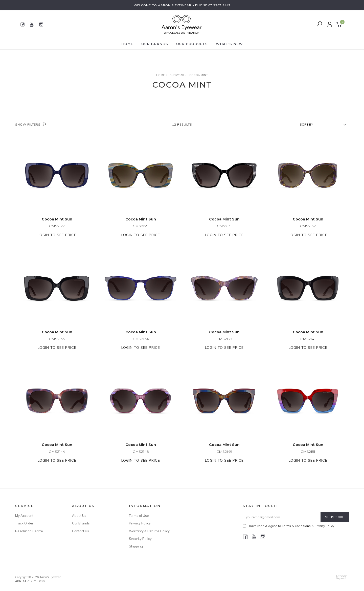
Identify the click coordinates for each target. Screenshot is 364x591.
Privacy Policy (140, 523)
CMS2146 (141, 457)
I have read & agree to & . (289, 526)
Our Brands (155, 44)
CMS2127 (57, 227)
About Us (79, 516)
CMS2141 (308, 345)
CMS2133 (57, 345)
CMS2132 (308, 227)
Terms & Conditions (296, 526)
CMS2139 (224, 345)
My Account (24, 516)
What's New (229, 44)
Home (127, 44)
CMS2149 (224, 457)
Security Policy (140, 539)
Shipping (136, 546)
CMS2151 (308, 457)
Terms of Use (139, 516)
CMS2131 (224, 227)
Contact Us (81, 531)
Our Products (192, 44)
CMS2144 (57, 457)
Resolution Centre (29, 531)
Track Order (24, 523)
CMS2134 (141, 345)
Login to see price (57, 235)
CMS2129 (141, 227)
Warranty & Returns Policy (149, 531)
